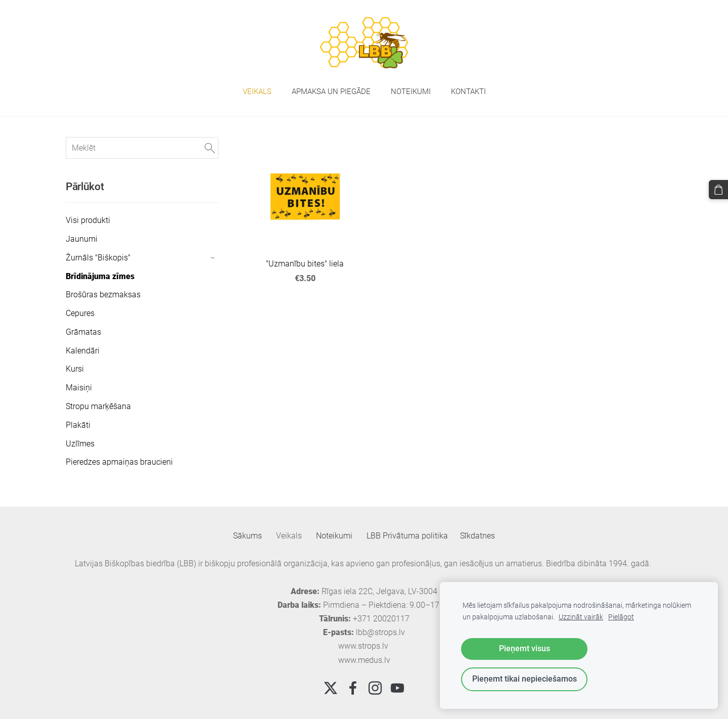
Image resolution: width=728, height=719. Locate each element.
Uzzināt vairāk (581, 617)
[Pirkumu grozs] (718, 190)
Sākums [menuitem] (247, 536)
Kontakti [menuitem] (468, 92)
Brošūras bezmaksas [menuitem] (103, 295)
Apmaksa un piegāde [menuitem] (331, 92)
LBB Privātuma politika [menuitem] (407, 536)
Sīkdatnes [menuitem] (477, 536)
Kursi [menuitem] (75, 369)
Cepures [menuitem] (80, 313)
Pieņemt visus (525, 648)
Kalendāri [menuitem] (83, 351)
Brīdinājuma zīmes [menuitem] (100, 276)
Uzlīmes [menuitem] (80, 444)
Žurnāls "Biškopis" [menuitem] (98, 258)
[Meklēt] (142, 148)
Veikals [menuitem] (257, 92)
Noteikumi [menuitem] (411, 92)
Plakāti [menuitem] (78, 425)
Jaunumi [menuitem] (82, 239)
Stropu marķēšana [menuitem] (98, 406)
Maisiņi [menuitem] (79, 388)
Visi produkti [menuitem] (88, 220)
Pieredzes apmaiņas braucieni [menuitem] (119, 462)
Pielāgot (621, 617)
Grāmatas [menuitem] (83, 332)
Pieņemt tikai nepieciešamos (525, 679)
